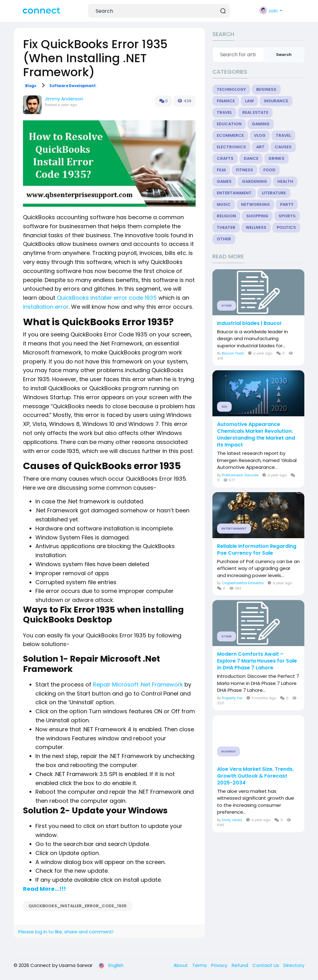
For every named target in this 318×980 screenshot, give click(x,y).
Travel (224, 112)
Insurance (276, 101)
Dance (251, 158)
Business (266, 89)
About (181, 965)
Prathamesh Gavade (240, 475)
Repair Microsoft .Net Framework (138, 684)
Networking (255, 204)
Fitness (245, 170)
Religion (226, 216)
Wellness (256, 227)
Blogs (31, 86)
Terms (200, 965)
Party (287, 204)
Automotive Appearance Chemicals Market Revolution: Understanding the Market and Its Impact (256, 435)
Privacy (220, 965)
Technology (231, 89)
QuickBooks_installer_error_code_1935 (78, 906)
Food (269, 170)
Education (229, 124)
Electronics (231, 147)
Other (224, 239)
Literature (274, 193)
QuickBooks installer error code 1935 (107, 298)
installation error (46, 307)
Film (221, 170)
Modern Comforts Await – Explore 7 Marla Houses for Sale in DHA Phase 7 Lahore (257, 661)
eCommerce (230, 135)
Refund (241, 965)
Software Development (73, 86)
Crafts (225, 158)
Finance (226, 101)
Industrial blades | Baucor (250, 323)
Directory (294, 965)
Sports (287, 216)
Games (224, 181)
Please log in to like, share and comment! (66, 932)
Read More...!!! (44, 889)
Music (224, 204)
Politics (286, 227)
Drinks (277, 158)
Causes (283, 147)
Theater (226, 227)
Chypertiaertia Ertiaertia (243, 583)
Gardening (254, 181)
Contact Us (266, 965)
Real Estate (255, 112)
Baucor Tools (233, 353)
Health (285, 181)
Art (260, 147)
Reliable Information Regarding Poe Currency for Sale (257, 550)
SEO (224, 407)
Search (284, 55)
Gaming (261, 124)
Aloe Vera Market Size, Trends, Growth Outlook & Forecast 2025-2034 (255, 776)
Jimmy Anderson (64, 99)
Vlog (260, 135)
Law (249, 101)
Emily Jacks (232, 820)
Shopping (257, 216)
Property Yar (232, 698)
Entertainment (234, 193)
